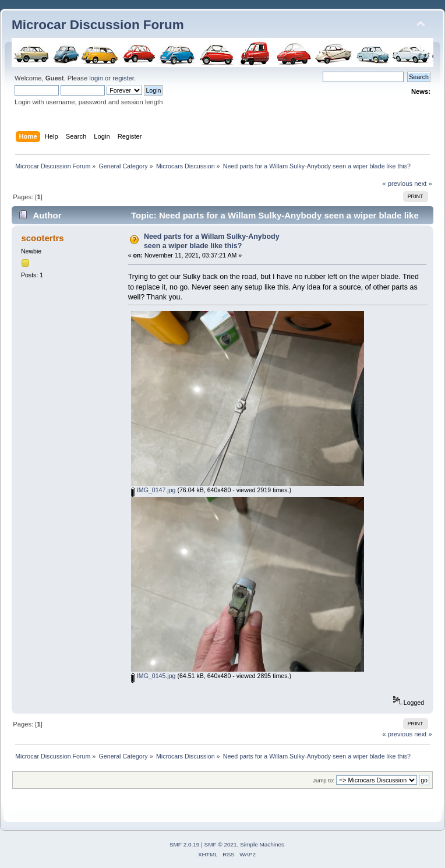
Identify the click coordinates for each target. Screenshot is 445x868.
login (96, 78)
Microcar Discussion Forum (98, 25)
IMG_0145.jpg (153, 676)
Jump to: (324, 780)
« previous (397, 184)
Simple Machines (262, 844)
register (123, 78)
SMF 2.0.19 (185, 844)
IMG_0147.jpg (153, 490)
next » (423, 184)
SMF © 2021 (221, 844)
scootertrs (42, 238)
